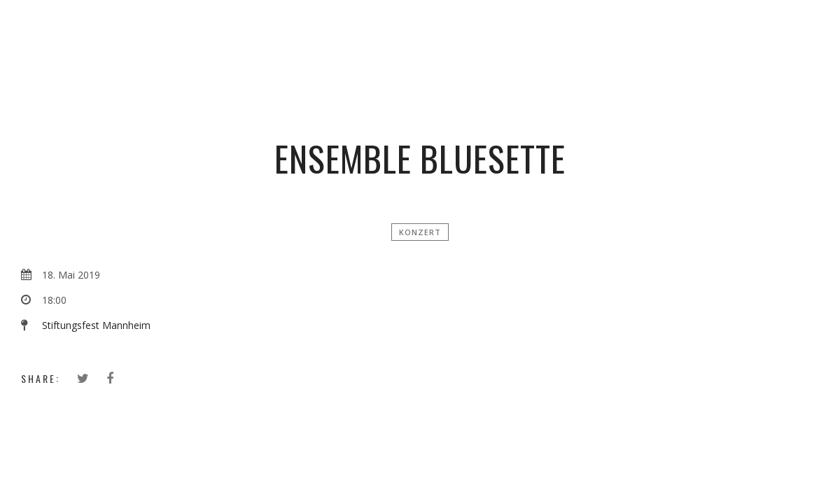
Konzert (420, 232)
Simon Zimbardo (425, 31)
